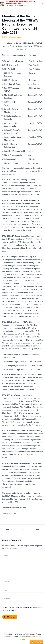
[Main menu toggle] (43, 3)
